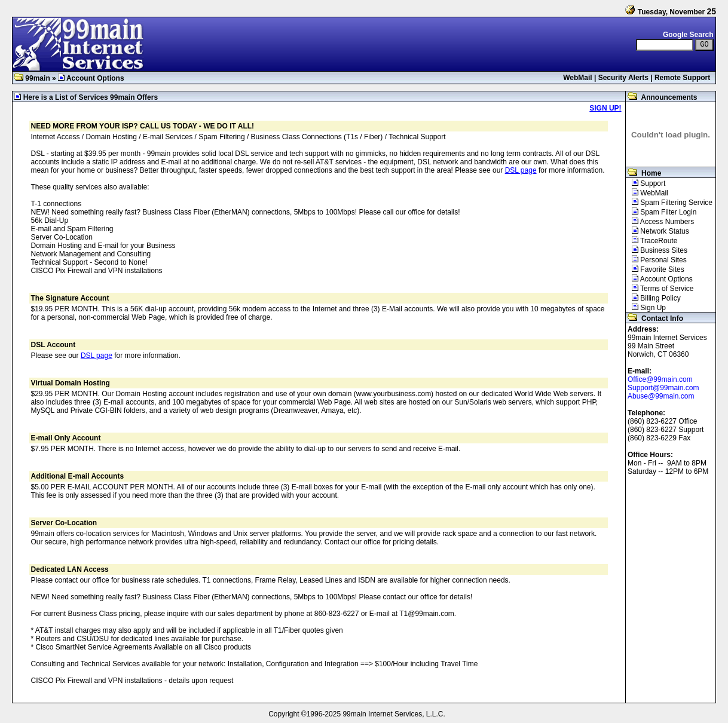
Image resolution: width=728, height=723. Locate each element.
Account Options (659, 279)
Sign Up (646, 308)
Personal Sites (656, 260)
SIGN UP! (605, 108)
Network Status (657, 231)
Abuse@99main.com (661, 396)
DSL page (521, 170)
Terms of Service (660, 289)
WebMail (577, 78)
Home (643, 173)
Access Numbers (660, 222)
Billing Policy (653, 298)
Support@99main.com (663, 388)
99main (32, 78)
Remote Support (682, 78)
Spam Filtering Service (669, 203)
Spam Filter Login (661, 212)
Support (646, 183)
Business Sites (657, 250)
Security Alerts (623, 78)
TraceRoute (651, 241)
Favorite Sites (655, 269)
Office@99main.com (660, 379)
